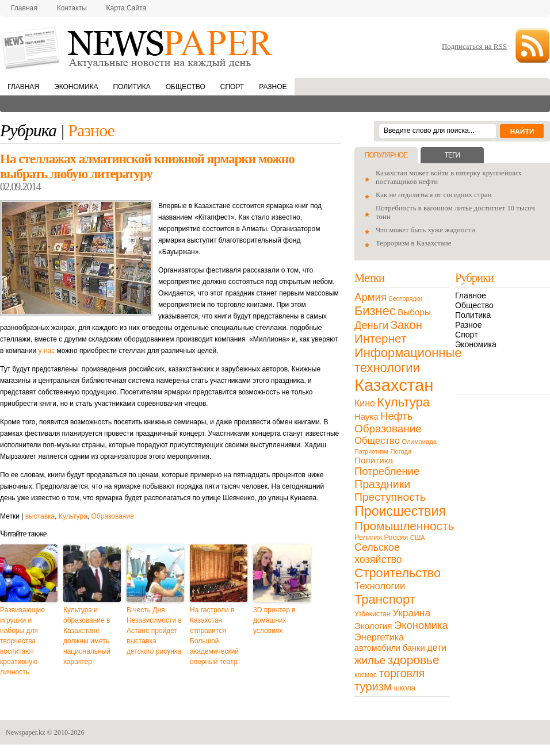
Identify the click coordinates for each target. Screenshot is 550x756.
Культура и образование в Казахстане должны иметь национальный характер (87, 636)
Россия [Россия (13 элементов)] (396, 537)
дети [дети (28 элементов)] (437, 648)
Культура (73, 516)
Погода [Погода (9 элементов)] (401, 451)
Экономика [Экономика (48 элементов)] (421, 625)
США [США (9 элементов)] (418, 538)
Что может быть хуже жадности (425, 230)
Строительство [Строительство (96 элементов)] (398, 573)
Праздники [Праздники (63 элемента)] (382, 484)
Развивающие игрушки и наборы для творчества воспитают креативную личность (22, 641)
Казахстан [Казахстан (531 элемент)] (394, 385)
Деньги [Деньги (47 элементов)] (371, 325)
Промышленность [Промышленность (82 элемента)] (404, 526)
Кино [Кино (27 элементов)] (365, 403)
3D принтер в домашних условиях (274, 620)
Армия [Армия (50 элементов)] (371, 297)
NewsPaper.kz (138, 47)
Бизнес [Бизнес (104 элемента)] (375, 311)
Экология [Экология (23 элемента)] (373, 626)
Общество (186, 87)
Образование (112, 516)
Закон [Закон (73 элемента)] (406, 325)
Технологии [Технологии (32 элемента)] (380, 586)
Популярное (386, 155)
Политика (131, 87)
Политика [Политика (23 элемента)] (374, 460)
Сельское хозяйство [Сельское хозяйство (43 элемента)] (378, 553)
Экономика (76, 87)
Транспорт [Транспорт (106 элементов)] (385, 599)
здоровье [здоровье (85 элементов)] (414, 660)
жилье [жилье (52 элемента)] (370, 660)
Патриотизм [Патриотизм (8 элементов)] (371, 451)
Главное (471, 296)
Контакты (72, 8)
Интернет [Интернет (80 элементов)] (380, 338)
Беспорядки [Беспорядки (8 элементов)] (406, 298)
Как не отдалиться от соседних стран (434, 195)
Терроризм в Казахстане (413, 243)
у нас (47, 351)
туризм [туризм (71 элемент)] (373, 686)
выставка (40, 516)
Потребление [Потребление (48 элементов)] (387, 471)
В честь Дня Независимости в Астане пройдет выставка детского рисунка (154, 631)
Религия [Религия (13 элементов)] (368, 537)
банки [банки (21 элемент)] (414, 648)
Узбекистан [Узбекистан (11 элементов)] (372, 614)
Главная (24, 8)
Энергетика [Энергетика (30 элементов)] (379, 637)
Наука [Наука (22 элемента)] (366, 417)
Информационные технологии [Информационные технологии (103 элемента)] (408, 360)
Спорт (232, 87)
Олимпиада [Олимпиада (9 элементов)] (419, 442)
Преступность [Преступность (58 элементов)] (390, 497)
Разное (273, 87)
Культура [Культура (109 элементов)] (403, 402)
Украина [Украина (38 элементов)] (411, 613)
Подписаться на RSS (474, 46)
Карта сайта (127, 8)
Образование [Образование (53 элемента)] (388, 429)
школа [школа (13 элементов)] (405, 688)
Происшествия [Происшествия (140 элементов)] (400, 511)
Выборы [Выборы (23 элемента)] (414, 312)
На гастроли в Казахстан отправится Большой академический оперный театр (214, 636)
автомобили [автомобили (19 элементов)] (377, 648)
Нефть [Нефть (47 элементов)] (396, 416)
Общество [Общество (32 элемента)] (377, 441)
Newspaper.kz (26, 732)
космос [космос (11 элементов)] (366, 675)
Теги (452, 155)
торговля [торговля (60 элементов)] (402, 673)
